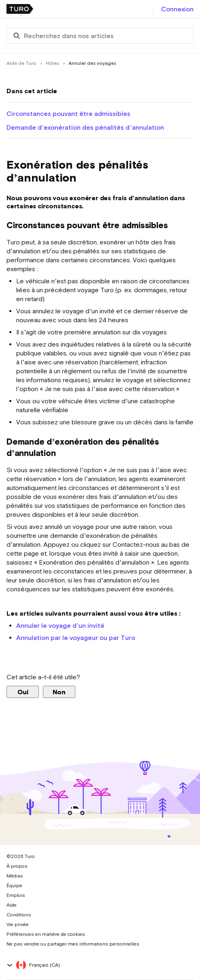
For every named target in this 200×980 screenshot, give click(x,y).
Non (59, 692)
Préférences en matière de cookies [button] (46, 934)
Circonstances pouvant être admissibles (68, 113)
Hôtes (52, 63)
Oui (23, 692)
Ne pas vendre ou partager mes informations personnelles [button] (73, 944)
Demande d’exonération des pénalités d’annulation (85, 127)
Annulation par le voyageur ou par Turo (76, 638)
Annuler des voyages (92, 63)
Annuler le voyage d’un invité (60, 625)
